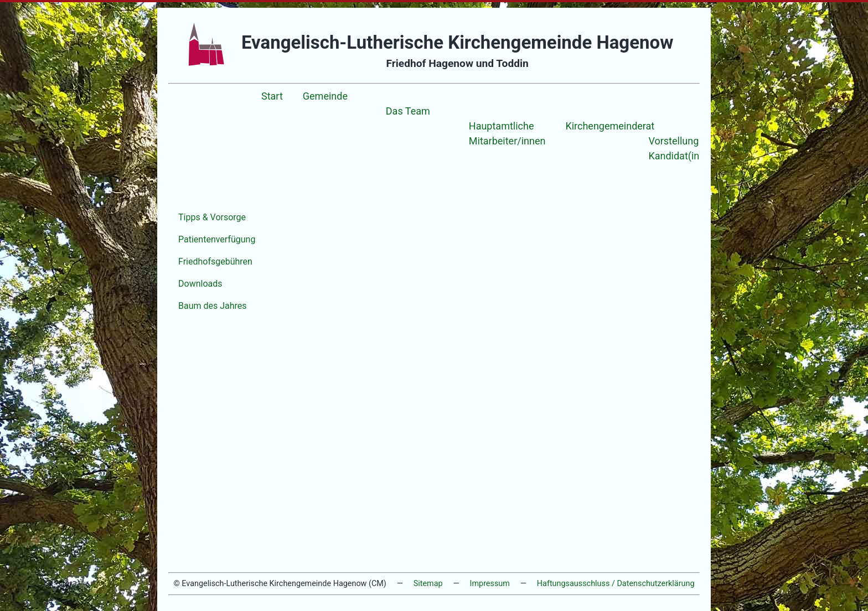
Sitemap (428, 584)
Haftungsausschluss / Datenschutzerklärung (616, 584)
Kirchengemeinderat (610, 126)
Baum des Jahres (213, 306)
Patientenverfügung (217, 239)
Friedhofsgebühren (215, 262)
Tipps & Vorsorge (212, 217)
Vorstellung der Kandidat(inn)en (684, 148)
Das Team (408, 111)
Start (272, 96)
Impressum (490, 584)
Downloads (200, 284)
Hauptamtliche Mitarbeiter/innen (507, 133)
